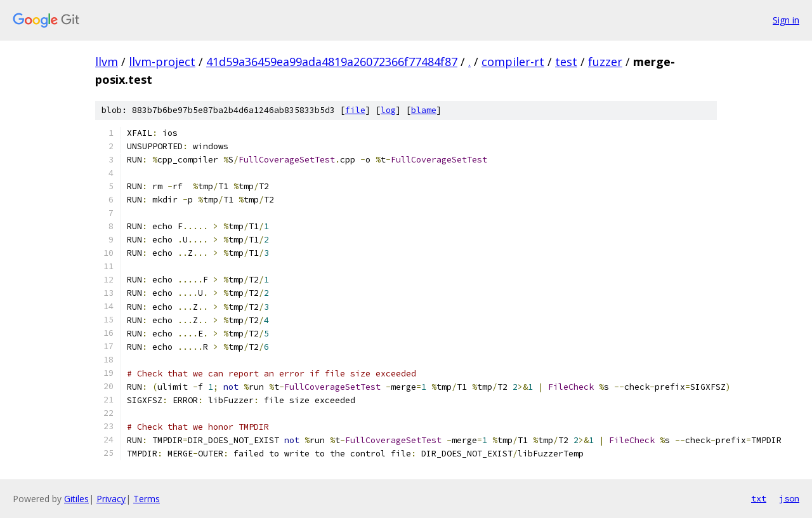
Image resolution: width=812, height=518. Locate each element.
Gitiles (76, 499)
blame (424, 110)
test (566, 62)
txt (759, 498)
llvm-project (162, 62)
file (355, 110)
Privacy (111, 499)
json (789, 498)
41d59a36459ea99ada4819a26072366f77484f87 (332, 62)
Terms (147, 499)
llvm (107, 62)
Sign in (786, 20)
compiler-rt (513, 62)
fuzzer (605, 62)
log (388, 110)
